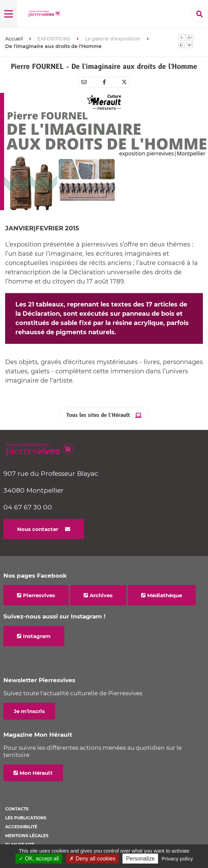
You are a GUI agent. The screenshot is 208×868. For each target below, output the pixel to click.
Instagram (37, 636)
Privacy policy (177, 859)
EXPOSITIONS (54, 39)
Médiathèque (165, 595)
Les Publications (26, 818)
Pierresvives (39, 595)
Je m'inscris (29, 711)
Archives (101, 595)
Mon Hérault (36, 773)
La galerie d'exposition (113, 39)
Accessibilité (21, 827)
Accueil (14, 39)
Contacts (17, 809)
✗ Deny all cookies (92, 859)
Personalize (140, 859)
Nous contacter (38, 529)
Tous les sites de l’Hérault (98, 415)
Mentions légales (27, 836)
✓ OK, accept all (39, 859)
